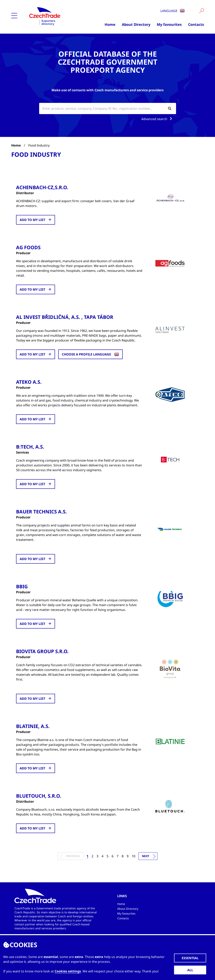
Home (110, 24)
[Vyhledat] (202, 11)
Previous (73, 856)
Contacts (196, 24)
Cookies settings (68, 971)
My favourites (169, 24)
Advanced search (157, 119)
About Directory (136, 24)
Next (146, 856)
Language (173, 11)
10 (133, 856)
